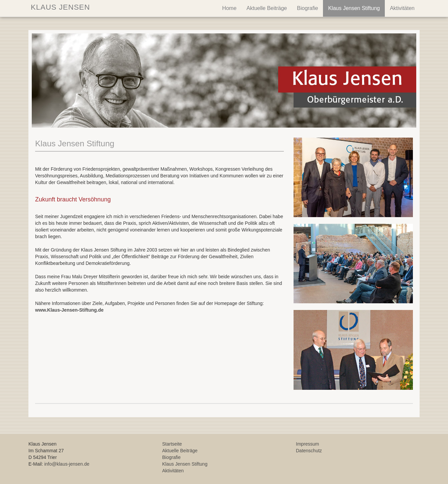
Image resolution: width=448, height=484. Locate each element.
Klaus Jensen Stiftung (354, 8)
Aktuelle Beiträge (267, 8)
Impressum (307, 444)
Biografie (307, 8)
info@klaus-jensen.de (67, 464)
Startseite (172, 444)
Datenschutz (309, 451)
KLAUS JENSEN (59, 7)
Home (230, 8)
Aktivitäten (402, 8)
